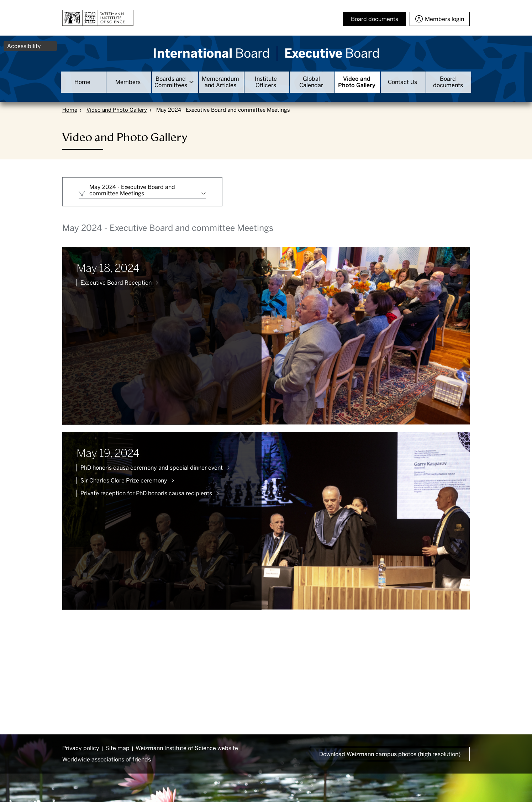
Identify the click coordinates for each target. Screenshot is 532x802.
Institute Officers (266, 82)
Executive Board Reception (116, 283)
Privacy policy (81, 748)
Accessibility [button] (24, 46)
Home (82, 82)
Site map (117, 748)
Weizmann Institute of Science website (187, 748)
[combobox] (142, 192)
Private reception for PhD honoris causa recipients (146, 493)
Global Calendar (311, 82)
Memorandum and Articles (220, 82)
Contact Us (402, 82)
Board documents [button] (375, 19)
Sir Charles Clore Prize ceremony (124, 481)
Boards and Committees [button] (171, 82)
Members (128, 82)
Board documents (448, 82)
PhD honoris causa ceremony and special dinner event (152, 468)
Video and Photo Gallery (357, 82)
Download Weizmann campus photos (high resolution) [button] (390, 754)
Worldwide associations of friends (107, 759)
